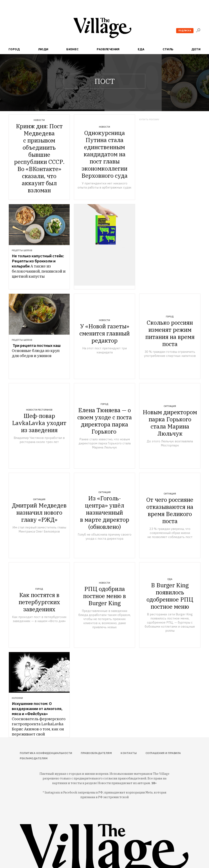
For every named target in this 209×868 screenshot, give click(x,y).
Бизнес (73, 49)
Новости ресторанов (39, 410)
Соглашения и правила (163, 753)
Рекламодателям (34, 758)
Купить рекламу (149, 120)
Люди (43, 49)
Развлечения (108, 49)
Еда (141, 49)
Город (14, 49)
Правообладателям (96, 753)
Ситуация (170, 406)
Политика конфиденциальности (46, 753)
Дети (196, 49)
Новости (39, 120)
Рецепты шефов (22, 250)
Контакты (129, 753)
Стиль (168, 49)
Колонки (17, 698)
